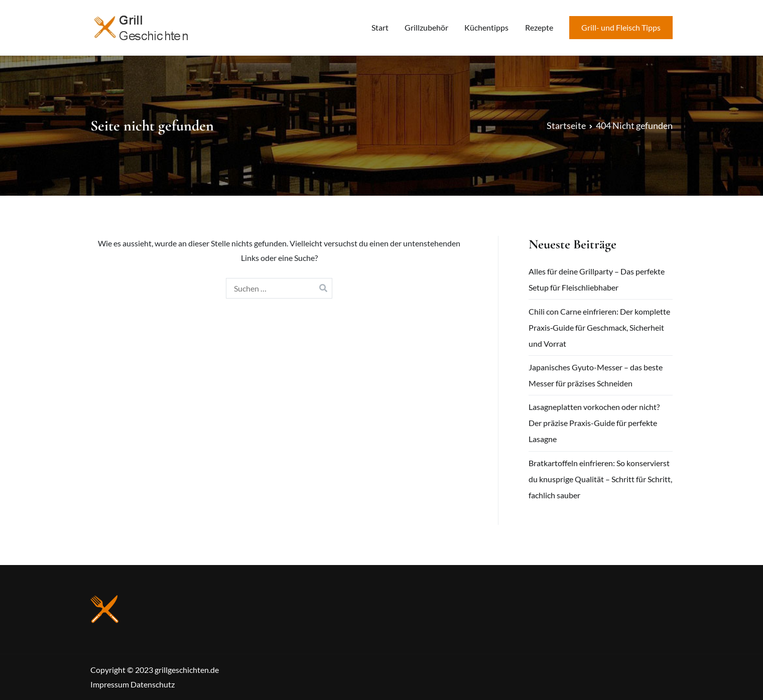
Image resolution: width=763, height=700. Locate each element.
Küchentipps (486, 27)
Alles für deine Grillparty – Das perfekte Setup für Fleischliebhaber (597, 279)
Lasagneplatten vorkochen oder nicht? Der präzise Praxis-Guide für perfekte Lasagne (594, 423)
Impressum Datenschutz (133, 684)
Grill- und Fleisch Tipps (621, 27)
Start (380, 27)
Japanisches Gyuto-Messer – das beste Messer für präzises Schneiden (596, 375)
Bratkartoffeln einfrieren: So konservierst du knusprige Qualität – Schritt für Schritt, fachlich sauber (600, 479)
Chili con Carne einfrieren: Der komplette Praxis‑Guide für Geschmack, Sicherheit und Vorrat (599, 327)
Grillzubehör (426, 27)
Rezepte (539, 27)
